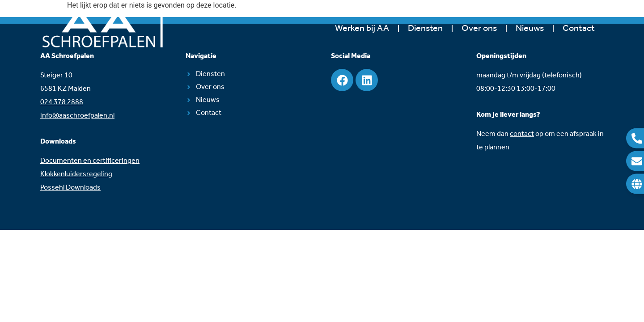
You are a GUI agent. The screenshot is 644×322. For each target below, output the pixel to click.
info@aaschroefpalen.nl (77, 116)
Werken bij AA (362, 29)
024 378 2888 (62, 102)
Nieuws (530, 29)
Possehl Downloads (70, 188)
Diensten (425, 29)
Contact (579, 29)
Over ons (479, 29)
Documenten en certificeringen (90, 161)
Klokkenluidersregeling (76, 174)
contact (522, 134)
